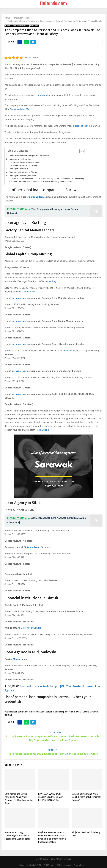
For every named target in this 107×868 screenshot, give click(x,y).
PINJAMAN (34, 26)
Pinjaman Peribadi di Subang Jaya (86, 834)
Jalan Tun (67, 351)
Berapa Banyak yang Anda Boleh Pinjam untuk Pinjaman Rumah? (87, 797)
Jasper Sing (50, 281)
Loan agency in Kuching (20, 159)
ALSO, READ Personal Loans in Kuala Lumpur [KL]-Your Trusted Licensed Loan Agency (50, 179)
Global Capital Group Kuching (25, 165)
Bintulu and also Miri (20, 109)
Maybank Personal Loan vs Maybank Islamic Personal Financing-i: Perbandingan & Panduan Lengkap (52, 837)
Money (17, 659)
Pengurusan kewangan (20, 26)
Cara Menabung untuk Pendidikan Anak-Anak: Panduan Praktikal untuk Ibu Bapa (19, 799)
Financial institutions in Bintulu (23, 172)
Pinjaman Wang (32, 547)
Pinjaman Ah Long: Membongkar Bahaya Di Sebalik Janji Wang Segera (17, 836)
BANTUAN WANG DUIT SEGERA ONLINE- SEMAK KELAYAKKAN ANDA (51, 797)
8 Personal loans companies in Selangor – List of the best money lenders (53, 754)
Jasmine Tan (29, 292)
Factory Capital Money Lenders (26, 162)
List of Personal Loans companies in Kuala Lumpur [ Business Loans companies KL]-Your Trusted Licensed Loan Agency (53, 738)
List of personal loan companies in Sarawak (29, 156)
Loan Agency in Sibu (18, 169)
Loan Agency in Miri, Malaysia (22, 176)
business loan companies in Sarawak (22, 712)
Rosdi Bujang (42, 430)
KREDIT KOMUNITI (32, 628)
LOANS (8, 26)
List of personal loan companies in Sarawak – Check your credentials (42, 182)
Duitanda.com (53, 4)
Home (22, 865)
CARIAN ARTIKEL (34, 865)
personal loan (82, 126)
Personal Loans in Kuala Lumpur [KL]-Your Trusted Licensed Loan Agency (53, 688)
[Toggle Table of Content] (81, 151)
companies (41, 95)
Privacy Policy (80, 865)
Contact (68, 865)
